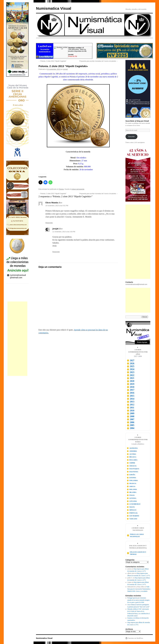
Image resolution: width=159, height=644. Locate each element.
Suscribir (131, 137)
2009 (131, 413)
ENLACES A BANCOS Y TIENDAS (136, 553)
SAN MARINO (133, 516)
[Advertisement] (17, 339)
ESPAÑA (131, 475)
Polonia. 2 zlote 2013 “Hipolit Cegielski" (52, 61)
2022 (131, 375)
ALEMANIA (132, 448)
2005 (131, 425)
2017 (131, 390)
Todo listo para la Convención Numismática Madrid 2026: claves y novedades (139, 589)
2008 (131, 416)
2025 (131, 366)
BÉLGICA (132, 457)
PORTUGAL (132, 513)
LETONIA (132, 498)
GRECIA (131, 486)
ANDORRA (132, 451)
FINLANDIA (132, 480)
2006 (131, 422)
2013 (131, 402)
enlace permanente (78, 189)
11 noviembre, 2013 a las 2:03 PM (64, 232)
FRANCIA (132, 483)
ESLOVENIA (132, 472)
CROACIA (132, 466)
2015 (131, 396)
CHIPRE (131, 463)
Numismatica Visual (54, 8)
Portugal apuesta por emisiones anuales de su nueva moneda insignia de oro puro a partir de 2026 (139, 600)
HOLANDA (132, 489)
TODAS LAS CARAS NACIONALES (135, 535)
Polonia (61, 189)
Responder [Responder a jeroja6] (56, 252)
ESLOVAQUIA (133, 469)
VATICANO (132, 519)
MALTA (131, 507)
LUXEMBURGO (134, 504)
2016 (131, 393)
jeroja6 (65, 69)
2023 (131, 372)
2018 (131, 387)
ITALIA (131, 495)
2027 (131, 360)
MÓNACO (132, 510)
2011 (130, 408)
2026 (131, 363)
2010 (131, 411)
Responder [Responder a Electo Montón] (49, 223)
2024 (131, 369)
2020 (131, 381)
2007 (131, 419)
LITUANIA (132, 501)
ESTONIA (131, 478)
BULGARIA (132, 460)
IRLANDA (132, 492)
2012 (131, 405)
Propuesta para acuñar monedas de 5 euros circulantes (99, 61)
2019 (131, 384)
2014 (131, 399)
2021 (131, 378)
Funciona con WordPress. (136, 638)
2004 (131, 428)
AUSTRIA (131, 454)
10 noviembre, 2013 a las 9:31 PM (57, 206)
